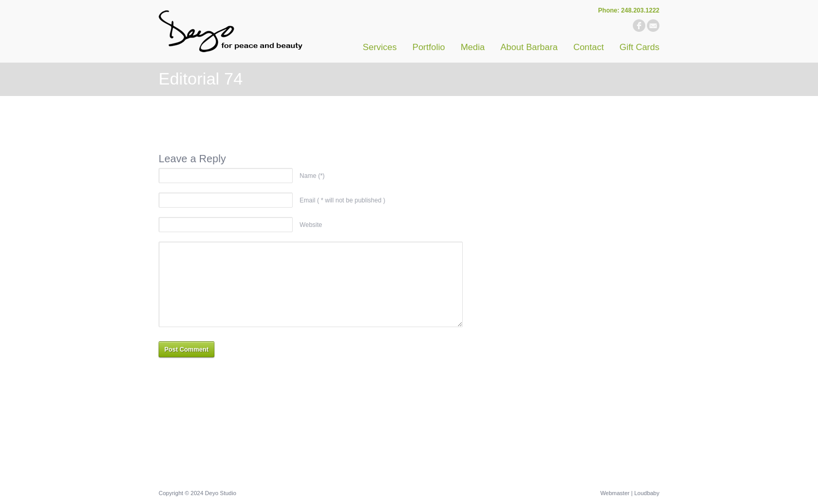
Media (473, 47)
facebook (639, 26)
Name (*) (312, 176)
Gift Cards (639, 47)
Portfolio (429, 47)
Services (380, 47)
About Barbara (529, 47)
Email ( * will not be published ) (342, 200)
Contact (589, 47)
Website (311, 225)
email (653, 26)
